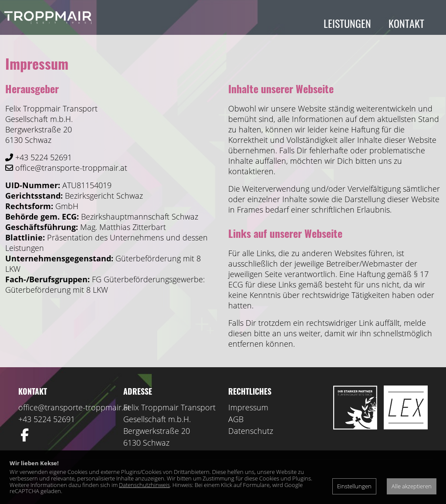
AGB (236, 423)
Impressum (248, 412)
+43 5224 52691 (47, 423)
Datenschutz (251, 435)
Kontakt (406, 23)
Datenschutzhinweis (144, 485)
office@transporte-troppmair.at (74, 412)
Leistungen (347, 23)
